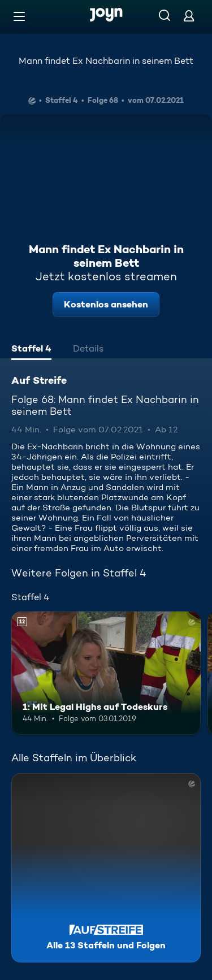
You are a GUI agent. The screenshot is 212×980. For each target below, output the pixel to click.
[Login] (189, 16)
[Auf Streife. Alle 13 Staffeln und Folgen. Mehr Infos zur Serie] (106, 868)
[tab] (31, 350)
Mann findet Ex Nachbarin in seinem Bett (106, 61)
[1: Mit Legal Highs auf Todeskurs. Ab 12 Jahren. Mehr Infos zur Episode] (106, 673)
